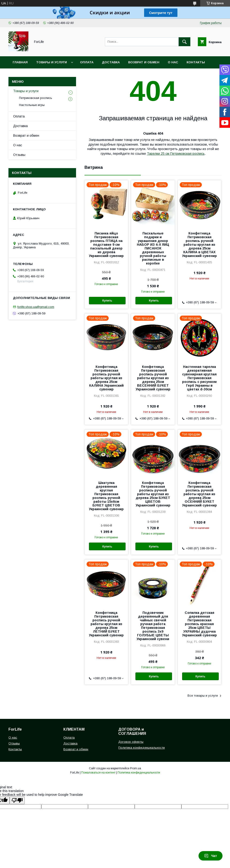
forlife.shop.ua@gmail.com (36, 307)
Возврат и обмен (144, 62)
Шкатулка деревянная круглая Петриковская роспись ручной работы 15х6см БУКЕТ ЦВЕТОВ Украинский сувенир (106, 496)
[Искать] (184, 42)
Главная (20, 62)
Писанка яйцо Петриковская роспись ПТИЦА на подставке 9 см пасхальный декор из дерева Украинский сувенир (106, 245)
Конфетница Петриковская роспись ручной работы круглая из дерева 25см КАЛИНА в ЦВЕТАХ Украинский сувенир (199, 245)
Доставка (111, 62)
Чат (211, 856)
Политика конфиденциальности (142, 748)
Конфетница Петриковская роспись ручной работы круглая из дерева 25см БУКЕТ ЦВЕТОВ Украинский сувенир (153, 494)
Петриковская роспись (36, 98)
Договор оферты (131, 742)
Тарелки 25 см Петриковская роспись (176, 154)
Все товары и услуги (203, 696)
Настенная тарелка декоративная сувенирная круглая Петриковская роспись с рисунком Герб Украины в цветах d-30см (199, 378)
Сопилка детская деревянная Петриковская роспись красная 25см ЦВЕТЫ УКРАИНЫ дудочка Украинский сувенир (199, 624)
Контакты (196, 62)
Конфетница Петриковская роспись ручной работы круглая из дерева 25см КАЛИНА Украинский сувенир (106, 378)
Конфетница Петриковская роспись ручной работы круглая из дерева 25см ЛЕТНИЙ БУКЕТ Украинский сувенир (106, 624)
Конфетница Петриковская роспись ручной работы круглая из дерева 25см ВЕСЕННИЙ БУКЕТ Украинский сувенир (153, 378)
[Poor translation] (17, 800)
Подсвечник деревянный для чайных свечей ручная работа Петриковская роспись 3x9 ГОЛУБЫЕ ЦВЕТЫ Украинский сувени (153, 626)
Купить (107, 301)
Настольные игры (32, 105)
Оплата (87, 62)
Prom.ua (136, 768)
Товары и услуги (52, 62)
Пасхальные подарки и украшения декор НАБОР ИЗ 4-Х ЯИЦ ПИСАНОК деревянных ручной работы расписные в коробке (153, 248)
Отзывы (19, 155)
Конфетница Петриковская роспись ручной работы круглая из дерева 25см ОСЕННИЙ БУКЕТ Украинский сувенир (199, 494)
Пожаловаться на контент (98, 773)
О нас (173, 62)
